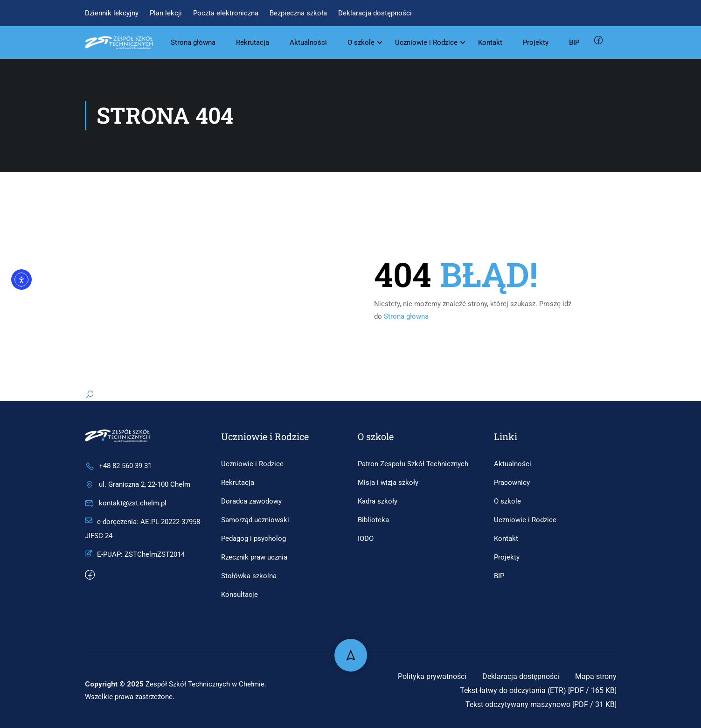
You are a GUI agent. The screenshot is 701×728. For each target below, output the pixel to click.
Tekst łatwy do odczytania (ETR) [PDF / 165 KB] (538, 690)
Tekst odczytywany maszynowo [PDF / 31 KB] (541, 704)
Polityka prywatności (432, 676)
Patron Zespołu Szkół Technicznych (413, 464)
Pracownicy (512, 483)
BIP (575, 42)
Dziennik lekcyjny (112, 13)
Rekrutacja (253, 42)
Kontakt (491, 42)
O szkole (361, 42)
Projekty (536, 42)
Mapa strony (596, 676)
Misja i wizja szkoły (388, 483)
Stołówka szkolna (249, 576)
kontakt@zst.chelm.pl (126, 503)
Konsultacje (239, 595)
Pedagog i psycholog (253, 539)
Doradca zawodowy (251, 501)
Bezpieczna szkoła (298, 13)
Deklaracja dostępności (375, 13)
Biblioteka (373, 520)
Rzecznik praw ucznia (254, 557)
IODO (366, 539)
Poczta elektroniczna (226, 13)
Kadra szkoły (378, 501)
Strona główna (194, 42)
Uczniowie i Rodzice (427, 42)
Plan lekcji (166, 13)
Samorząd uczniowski (255, 520)
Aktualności (309, 42)
